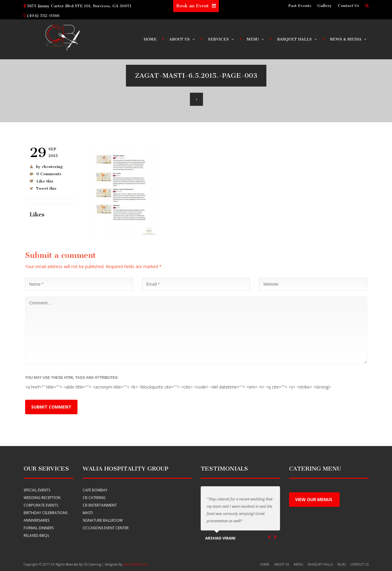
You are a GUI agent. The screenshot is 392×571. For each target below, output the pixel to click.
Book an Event (196, 6)
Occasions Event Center (106, 528)
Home (150, 39)
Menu (256, 38)
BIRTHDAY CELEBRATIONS (46, 513)
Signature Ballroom (103, 520)
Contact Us (348, 6)
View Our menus (314, 499)
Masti (88, 513)
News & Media (349, 38)
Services (221, 38)
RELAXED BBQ (36, 535)
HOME (265, 564)
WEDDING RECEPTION (42, 498)
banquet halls (320, 564)
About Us (182, 38)
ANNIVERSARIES (36, 520)
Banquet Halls (297, 38)
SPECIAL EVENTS (37, 490)
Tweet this (46, 188)
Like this (45, 181)
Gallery (324, 6)
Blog (342, 564)
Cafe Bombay (95, 490)
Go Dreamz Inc (135, 564)
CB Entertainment (100, 505)
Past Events (300, 6)
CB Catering (94, 498)
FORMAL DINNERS (39, 528)
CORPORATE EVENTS (41, 505)
